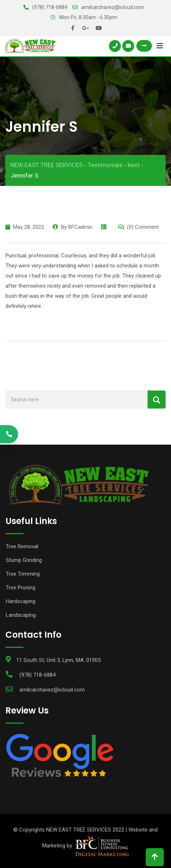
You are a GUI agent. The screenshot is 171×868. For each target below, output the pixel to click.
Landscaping (21, 615)
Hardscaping (21, 601)
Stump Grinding (24, 560)
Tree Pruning (21, 588)
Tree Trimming (23, 574)
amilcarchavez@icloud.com (113, 7)
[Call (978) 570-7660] (9, 434)
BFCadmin (80, 227)
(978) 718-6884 (50, 7)
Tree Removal (22, 546)
